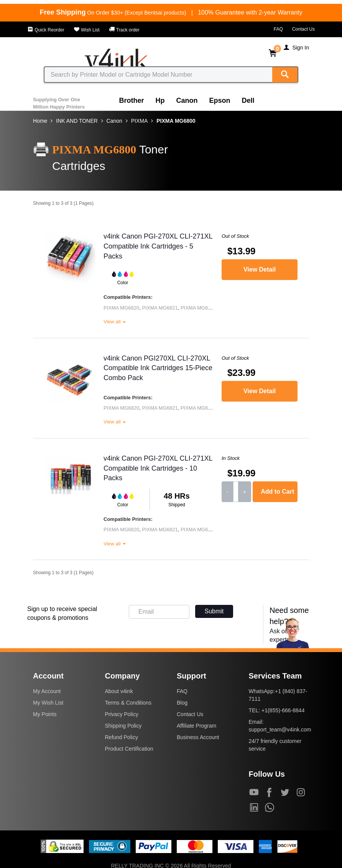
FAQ (278, 29)
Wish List (87, 30)
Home (40, 121)
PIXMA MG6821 (160, 308)
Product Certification (129, 749)
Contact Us (303, 29)
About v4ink (119, 691)
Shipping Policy (123, 726)
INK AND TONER (77, 121)
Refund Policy (122, 737)
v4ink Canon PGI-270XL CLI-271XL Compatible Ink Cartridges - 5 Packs (158, 246)
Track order (124, 30)
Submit (214, 611)
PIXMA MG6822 (198, 308)
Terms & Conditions (128, 703)
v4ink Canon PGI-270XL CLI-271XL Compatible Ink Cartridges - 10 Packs (158, 468)
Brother (132, 100)
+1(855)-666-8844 (283, 710)
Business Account (198, 737)
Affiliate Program (196, 726)
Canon (187, 100)
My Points (45, 714)
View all (115, 322)
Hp (160, 100)
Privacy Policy (122, 714)
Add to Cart (277, 492)
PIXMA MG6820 (121, 308)
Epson (220, 100)
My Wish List (48, 703)
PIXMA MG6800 (176, 121)
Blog (182, 703)
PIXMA (140, 121)
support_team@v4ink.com (280, 730)
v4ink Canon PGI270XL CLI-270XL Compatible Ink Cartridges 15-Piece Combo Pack (158, 368)
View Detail (260, 269)
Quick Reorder (46, 30)
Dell (248, 100)
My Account (47, 691)
